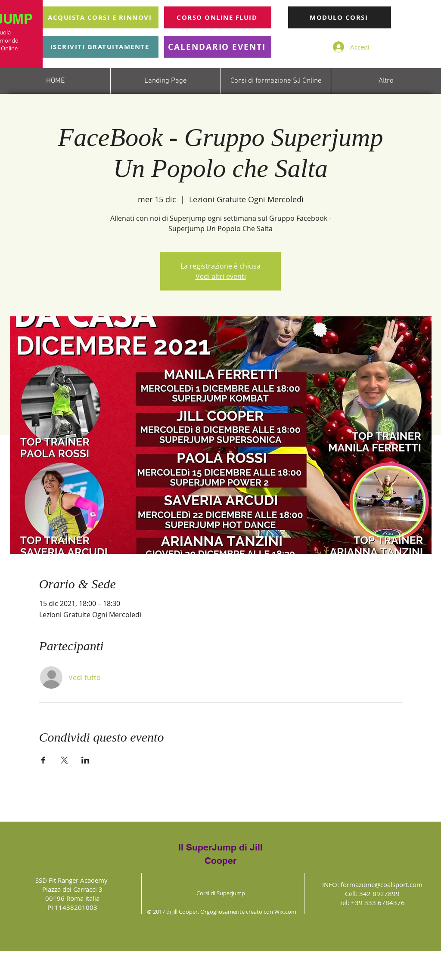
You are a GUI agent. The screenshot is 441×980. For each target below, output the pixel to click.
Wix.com (285, 912)
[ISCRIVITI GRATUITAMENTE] (101, 47)
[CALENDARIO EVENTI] (218, 47)
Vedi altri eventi (221, 276)
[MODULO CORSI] (340, 17)
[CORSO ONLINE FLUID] (218, 17)
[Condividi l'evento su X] (64, 760)
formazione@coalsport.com (382, 884)
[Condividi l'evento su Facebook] (43, 760)
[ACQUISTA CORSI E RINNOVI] (101, 17)
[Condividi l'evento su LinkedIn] (85, 760)
